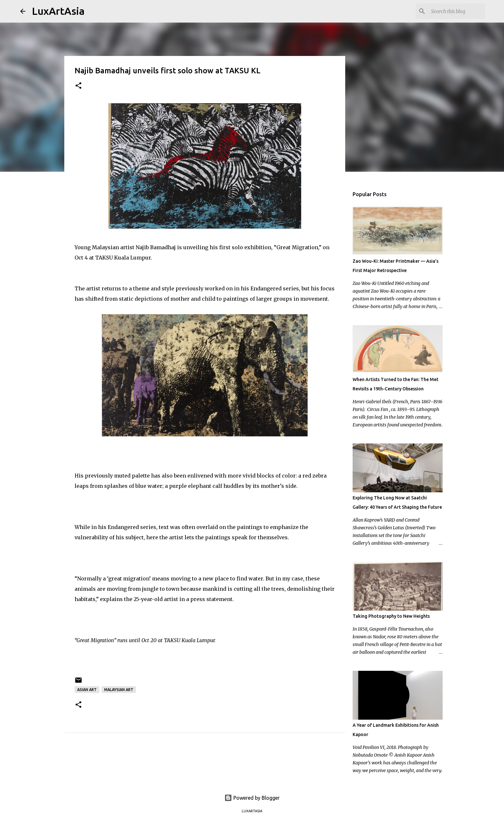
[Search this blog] (451, 11)
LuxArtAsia (58, 11)
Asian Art (87, 690)
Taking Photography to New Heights (391, 616)
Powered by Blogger (252, 798)
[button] (78, 86)
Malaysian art (119, 690)
